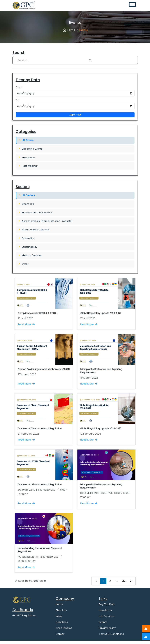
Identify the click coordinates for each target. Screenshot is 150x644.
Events (103, 626)
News (59, 620)
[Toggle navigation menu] (132, 4)
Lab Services (107, 620)
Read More (26, 328)
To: (17, 100)
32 (124, 584)
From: (19, 87)
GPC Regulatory (24, 619)
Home (59, 608)
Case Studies (64, 631)
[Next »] (131, 584)
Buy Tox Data (107, 608)
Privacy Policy (107, 631)
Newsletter (106, 614)
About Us (61, 614)
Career (60, 637)
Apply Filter (75, 115)
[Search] (52, 60)
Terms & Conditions (111, 637)
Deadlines (62, 626)
